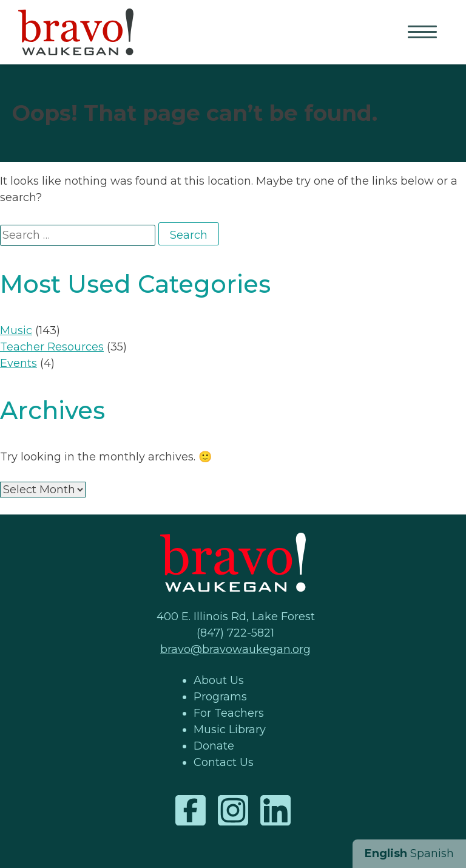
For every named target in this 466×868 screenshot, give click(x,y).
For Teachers (229, 713)
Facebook (191, 810)
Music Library (230, 730)
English (386, 853)
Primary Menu (424, 33)
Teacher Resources (52, 347)
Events (19, 363)
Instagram (233, 810)
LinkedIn (275, 810)
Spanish (432, 853)
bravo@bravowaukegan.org (235, 649)
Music (16, 330)
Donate (214, 746)
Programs (220, 697)
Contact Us (224, 762)
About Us (219, 680)
